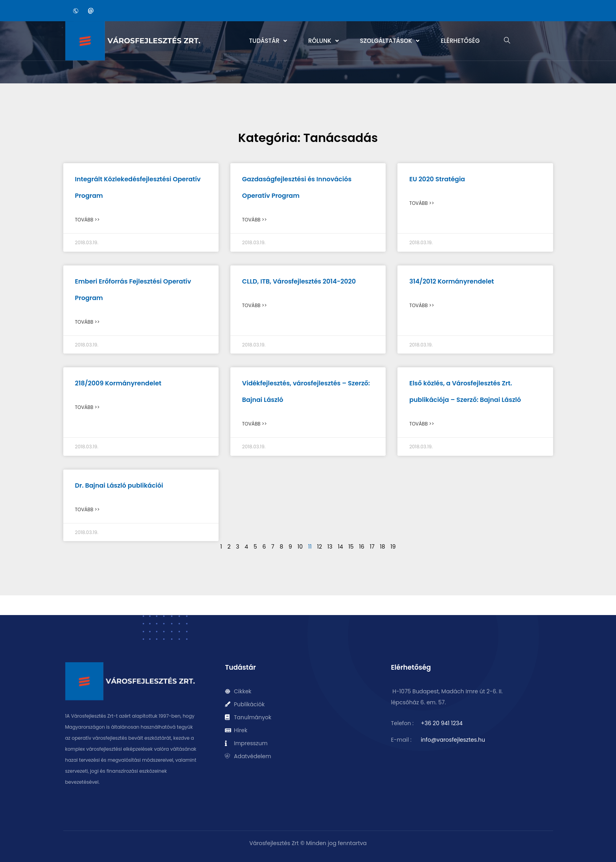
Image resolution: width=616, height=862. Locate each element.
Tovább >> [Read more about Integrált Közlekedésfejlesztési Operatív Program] (87, 220)
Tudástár (268, 41)
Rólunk (324, 41)
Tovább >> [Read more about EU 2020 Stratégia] (422, 203)
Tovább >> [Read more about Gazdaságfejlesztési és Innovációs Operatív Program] (255, 220)
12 (319, 547)
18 (382, 547)
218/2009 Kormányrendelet (118, 383)
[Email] (90, 11)
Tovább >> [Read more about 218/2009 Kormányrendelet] (87, 407)
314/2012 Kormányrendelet (451, 281)
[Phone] (76, 11)
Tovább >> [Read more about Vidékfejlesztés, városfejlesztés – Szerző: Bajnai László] (255, 424)
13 (330, 547)
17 (372, 547)
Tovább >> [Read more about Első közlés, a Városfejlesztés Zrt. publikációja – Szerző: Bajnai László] (422, 424)
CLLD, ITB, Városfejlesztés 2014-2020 (299, 281)
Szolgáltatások (390, 41)
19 (393, 547)
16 (361, 547)
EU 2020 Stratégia (437, 179)
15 (351, 547)
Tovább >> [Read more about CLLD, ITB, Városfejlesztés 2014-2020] (255, 305)
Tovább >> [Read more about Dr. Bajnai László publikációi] (87, 509)
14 (340, 547)
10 (300, 547)
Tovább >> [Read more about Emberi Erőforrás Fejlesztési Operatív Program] (87, 322)
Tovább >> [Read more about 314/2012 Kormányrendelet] (422, 305)
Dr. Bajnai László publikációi (119, 485)
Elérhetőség (460, 41)
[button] (268, 41)
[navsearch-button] (507, 41)
